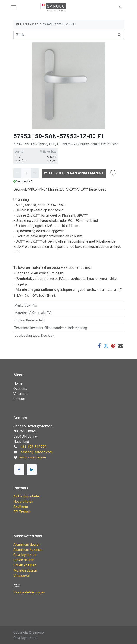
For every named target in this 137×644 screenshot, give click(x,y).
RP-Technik (22, 512)
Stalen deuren (24, 560)
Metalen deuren (25, 570)
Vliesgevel (22, 576)
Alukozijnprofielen (27, 496)
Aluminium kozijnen (28, 550)
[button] (120, 7)
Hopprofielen (23, 501)
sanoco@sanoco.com (36, 452)
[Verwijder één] (17, 173)
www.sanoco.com (33, 457)
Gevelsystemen (25, 555)
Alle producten (27, 24)
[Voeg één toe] (35, 173)
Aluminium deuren (27, 544)
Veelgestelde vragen (29, 592)
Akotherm (21, 507)
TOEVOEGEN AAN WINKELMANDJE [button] (74, 173)
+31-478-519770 (33, 447)
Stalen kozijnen (25, 565)
